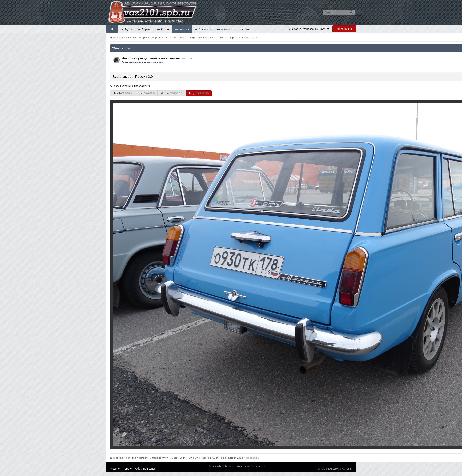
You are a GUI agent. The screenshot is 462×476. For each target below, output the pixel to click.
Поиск (248, 29)
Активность (228, 29)
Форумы (146, 29)
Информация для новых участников (151, 58)
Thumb (122, 93)
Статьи (165, 29)
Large (199, 93)
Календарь (205, 29)
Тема (127, 468)
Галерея (184, 29)
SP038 (347, 468)
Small (146, 93)
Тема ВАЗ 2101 (330, 468)
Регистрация (344, 29)
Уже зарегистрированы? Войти (309, 29)
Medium (172, 93)
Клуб (128, 29)
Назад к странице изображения (130, 86)
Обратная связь (146, 468)
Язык (115, 468)
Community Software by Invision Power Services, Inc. (237, 466)
